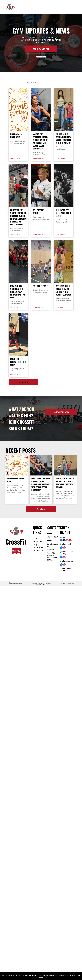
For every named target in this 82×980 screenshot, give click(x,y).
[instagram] (67, 540)
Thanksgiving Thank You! (16, 136)
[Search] (41, 82)
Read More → (15, 158)
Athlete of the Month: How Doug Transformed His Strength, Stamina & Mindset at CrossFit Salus (18, 217)
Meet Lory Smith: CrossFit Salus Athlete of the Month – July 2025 (63, 290)
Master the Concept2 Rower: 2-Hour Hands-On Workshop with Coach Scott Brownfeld (40, 141)
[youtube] (70, 540)
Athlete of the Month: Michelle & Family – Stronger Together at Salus (63, 138)
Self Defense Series (38, 212)
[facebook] (61, 540)
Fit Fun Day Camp (40, 286)
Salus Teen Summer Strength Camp (18, 362)
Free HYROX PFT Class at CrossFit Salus (63, 213)
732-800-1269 (53, 537)
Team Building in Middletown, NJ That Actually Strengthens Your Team (18, 292)
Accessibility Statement (41, 585)
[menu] (77, 7)
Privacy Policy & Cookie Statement (41, 583)
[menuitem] (40, 539)
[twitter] (64, 540)
